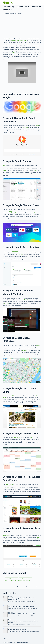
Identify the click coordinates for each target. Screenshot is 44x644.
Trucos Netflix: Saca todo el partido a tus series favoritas (18, 577)
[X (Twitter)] (17, 586)
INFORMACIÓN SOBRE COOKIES (23, 642)
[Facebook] (8, 586)
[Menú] (41, 2)
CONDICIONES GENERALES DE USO (9, 642)
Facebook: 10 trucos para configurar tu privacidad (17, 579)
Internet (20, 13)
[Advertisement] (22, 26)
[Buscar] (38, 2)
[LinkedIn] (37, 586)
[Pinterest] (27, 586)
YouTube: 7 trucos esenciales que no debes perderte (17, 580)
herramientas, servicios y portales (18, 41)
